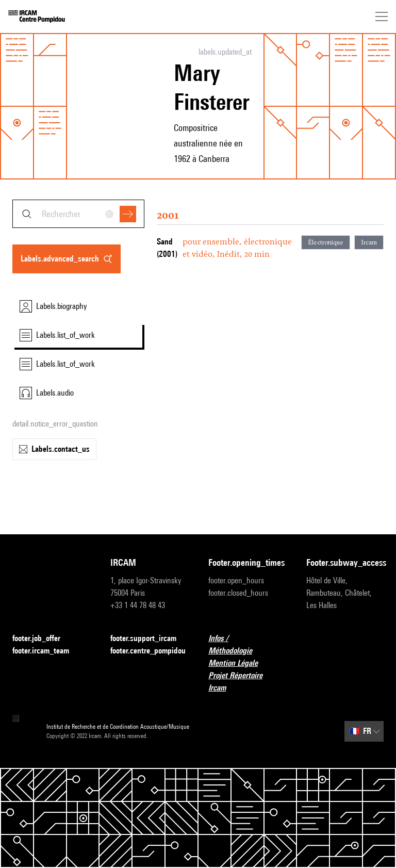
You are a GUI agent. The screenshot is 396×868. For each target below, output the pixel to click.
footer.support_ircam (149, 639)
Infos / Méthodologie (247, 644)
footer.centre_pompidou (148, 651)
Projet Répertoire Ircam (247, 682)
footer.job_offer (43, 639)
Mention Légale (239, 664)
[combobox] (78, 214)
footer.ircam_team (47, 651)
